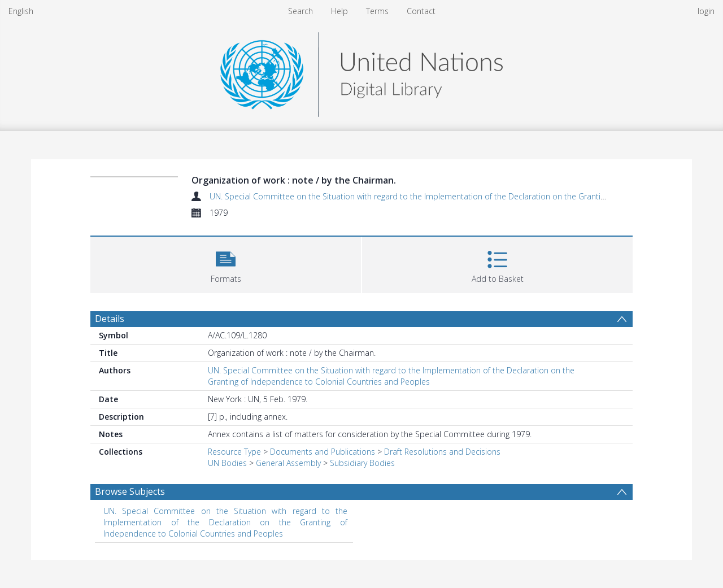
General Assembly (288, 463)
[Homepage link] (361, 71)
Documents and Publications (323, 452)
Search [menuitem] (300, 11)
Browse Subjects (130, 491)
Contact (421, 11)
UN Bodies (227, 463)
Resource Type (234, 452)
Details (110, 319)
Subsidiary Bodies (362, 463)
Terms (377, 11)
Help (339, 11)
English (21, 11)
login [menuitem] (706, 11)
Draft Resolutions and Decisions (442, 452)
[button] (226, 263)
